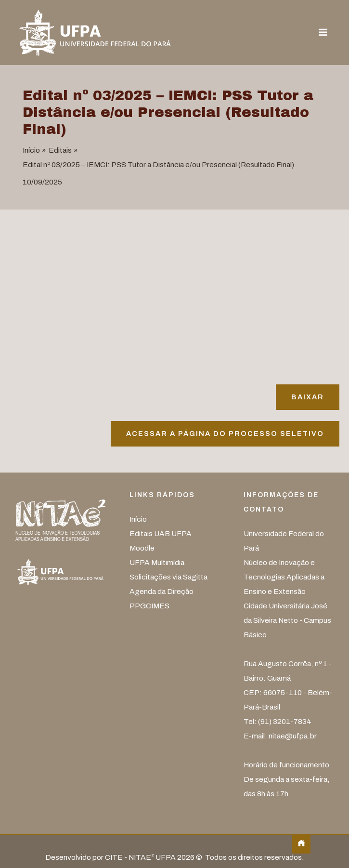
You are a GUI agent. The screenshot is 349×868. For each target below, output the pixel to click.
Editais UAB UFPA (161, 533)
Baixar (308, 397)
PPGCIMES (149, 606)
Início (138, 519)
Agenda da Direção (162, 591)
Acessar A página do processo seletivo (225, 434)
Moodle (142, 548)
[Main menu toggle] (323, 33)
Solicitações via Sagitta (168, 577)
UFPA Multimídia (157, 562)
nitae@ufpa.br (293, 736)
